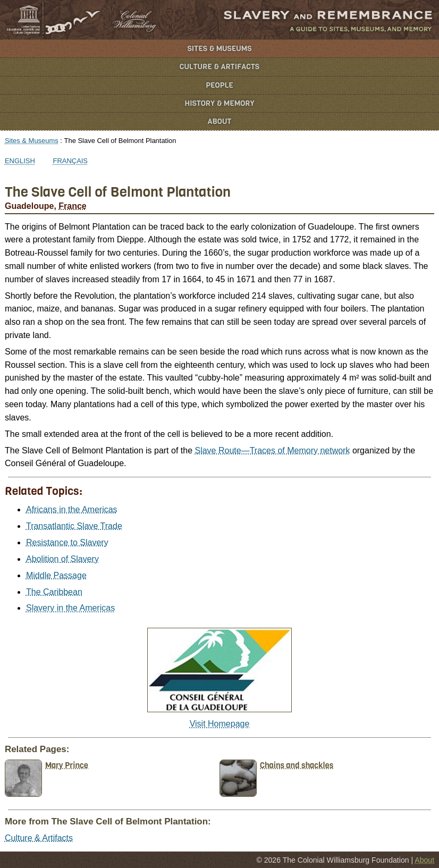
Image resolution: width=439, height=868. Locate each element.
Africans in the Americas (72, 509)
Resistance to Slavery (67, 542)
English (20, 161)
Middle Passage (56, 575)
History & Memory (220, 103)
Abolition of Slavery (62, 559)
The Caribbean (54, 592)
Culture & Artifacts (219, 67)
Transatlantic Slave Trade (74, 526)
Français (71, 161)
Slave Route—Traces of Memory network (272, 450)
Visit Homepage (220, 724)
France (72, 206)
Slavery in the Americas (70, 608)
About (220, 121)
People (219, 85)
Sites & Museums (220, 49)
